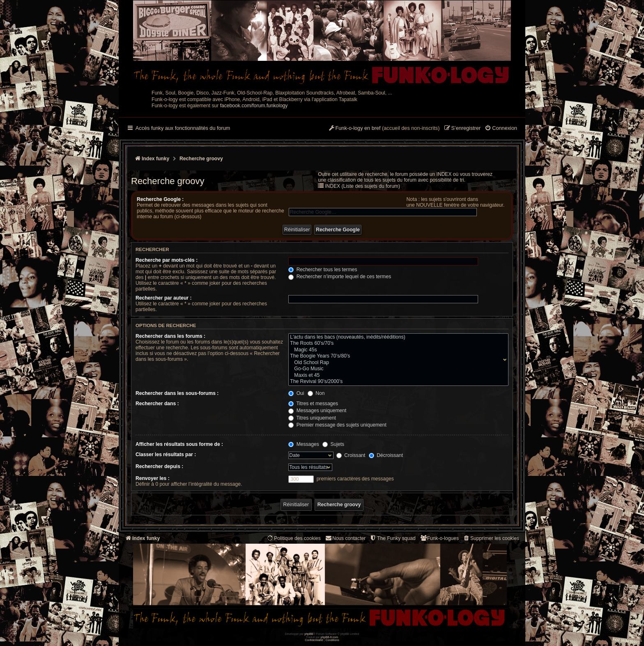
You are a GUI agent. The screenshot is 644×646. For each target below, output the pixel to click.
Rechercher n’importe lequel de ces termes (340, 277)
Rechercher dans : (157, 404)
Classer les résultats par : (166, 455)
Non (316, 393)
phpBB (309, 634)
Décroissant (386, 455)
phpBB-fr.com (330, 637)
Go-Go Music (397, 369)
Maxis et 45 (397, 376)
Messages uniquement (317, 411)
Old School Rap (397, 363)
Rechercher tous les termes (323, 270)
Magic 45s (397, 350)
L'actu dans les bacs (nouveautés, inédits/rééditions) (397, 337)
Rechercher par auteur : (163, 298)
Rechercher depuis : (159, 466)
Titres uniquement (312, 418)
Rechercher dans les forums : (170, 336)
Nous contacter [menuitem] (345, 538)
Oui (296, 393)
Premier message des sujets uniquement (337, 425)
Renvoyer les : (153, 478)
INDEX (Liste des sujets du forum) (362, 186)
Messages (304, 444)
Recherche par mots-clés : (167, 260)
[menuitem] (501, 129)
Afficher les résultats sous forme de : (179, 444)
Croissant (351, 455)
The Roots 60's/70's (397, 344)
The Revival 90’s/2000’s (397, 382)
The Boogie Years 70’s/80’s (397, 356)
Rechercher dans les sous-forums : (177, 393)
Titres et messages (313, 404)
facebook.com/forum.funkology (254, 106)
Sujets (333, 444)
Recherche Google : (160, 199)
